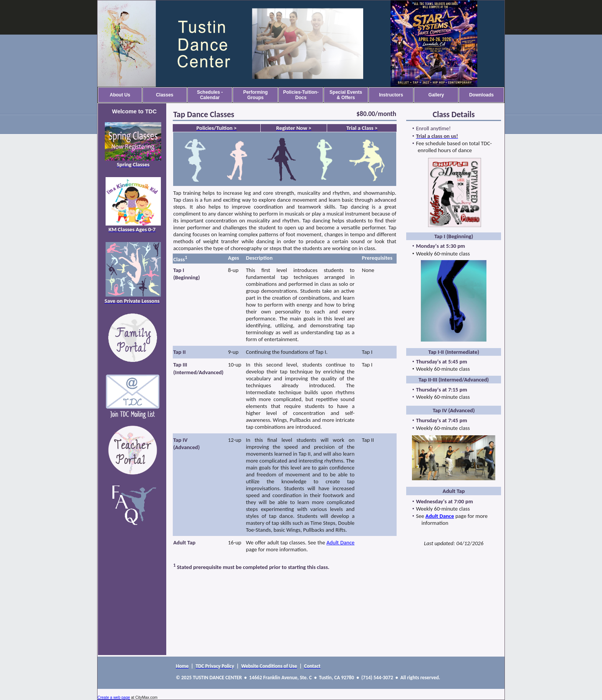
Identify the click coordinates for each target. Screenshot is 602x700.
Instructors (391, 95)
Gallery (436, 95)
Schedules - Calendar (210, 95)
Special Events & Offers (346, 95)
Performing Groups (255, 95)
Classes (165, 95)
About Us (120, 95)
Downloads (481, 95)
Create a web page (114, 698)
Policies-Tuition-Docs (301, 95)
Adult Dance (340, 542)
